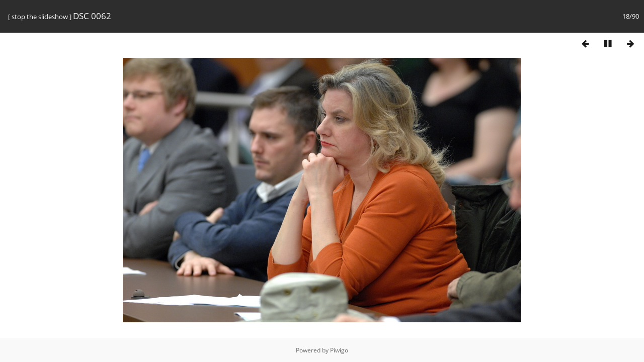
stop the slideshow (40, 17)
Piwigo (339, 350)
